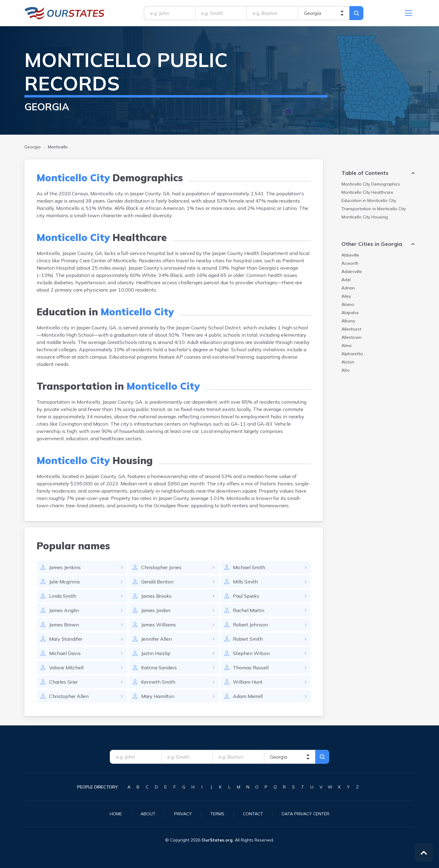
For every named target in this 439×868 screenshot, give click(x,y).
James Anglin (64, 610)
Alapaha (350, 313)
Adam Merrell (248, 696)
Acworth (350, 263)
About (148, 814)
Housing (365, 217)
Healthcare (367, 192)
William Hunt (248, 682)
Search (356, 13)
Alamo (348, 304)
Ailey (346, 296)
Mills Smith (245, 582)
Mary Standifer (66, 639)
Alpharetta (352, 354)
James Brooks (156, 596)
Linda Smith (63, 596)
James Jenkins (65, 567)
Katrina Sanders (159, 668)
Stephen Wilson (251, 653)
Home (116, 814)
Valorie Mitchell (66, 668)
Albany (348, 321)
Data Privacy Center (305, 814)
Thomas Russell (251, 668)
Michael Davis (65, 653)
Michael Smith (249, 567)
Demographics (371, 184)
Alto (346, 370)
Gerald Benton (157, 582)
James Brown (64, 625)
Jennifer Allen (157, 639)
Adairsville (352, 271)
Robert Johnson (250, 625)
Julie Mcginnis (64, 582)
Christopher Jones (161, 567)
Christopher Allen (69, 696)
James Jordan (156, 610)
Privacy (183, 814)
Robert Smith (248, 639)
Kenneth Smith (158, 682)
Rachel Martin (249, 610)
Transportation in (374, 209)
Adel (346, 280)
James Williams (159, 625)
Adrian (348, 288)
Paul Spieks (246, 596)
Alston (348, 362)
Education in (369, 200)
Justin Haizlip (156, 653)
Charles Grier (63, 682)
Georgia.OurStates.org (64, 13)
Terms (217, 814)
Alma (346, 345)
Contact (253, 814)
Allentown (352, 337)
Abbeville (350, 255)
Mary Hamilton (158, 696)
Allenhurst (351, 329)
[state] (324, 13)
